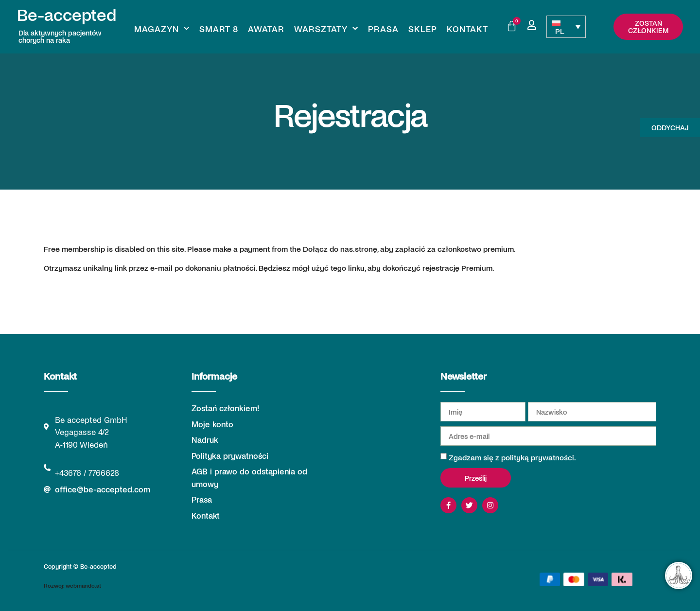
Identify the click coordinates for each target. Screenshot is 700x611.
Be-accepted (67, 14)
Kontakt (467, 29)
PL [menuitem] (560, 31)
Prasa (383, 29)
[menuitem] (566, 27)
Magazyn (162, 29)
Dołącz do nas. (329, 249)
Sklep (423, 29)
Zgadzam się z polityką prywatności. (512, 457)
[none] (566, 27)
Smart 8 (219, 29)
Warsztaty (326, 29)
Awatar (266, 29)
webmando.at (83, 585)
